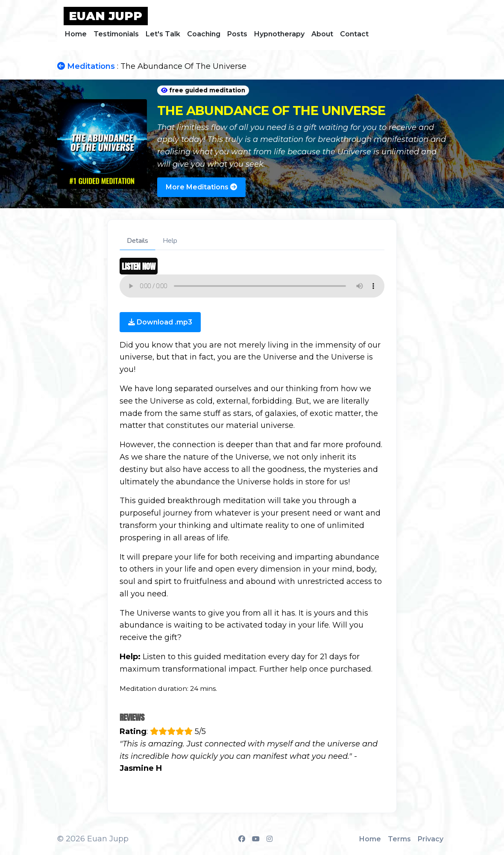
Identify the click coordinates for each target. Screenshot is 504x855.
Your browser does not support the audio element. (252, 286)
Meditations (86, 66)
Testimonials (116, 34)
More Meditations (201, 187)
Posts (237, 34)
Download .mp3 (160, 322)
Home (76, 34)
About (322, 34)
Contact (354, 34)
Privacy (431, 839)
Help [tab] (170, 241)
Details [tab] (138, 241)
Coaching (204, 34)
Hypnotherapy (279, 34)
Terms (399, 839)
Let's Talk (163, 34)
